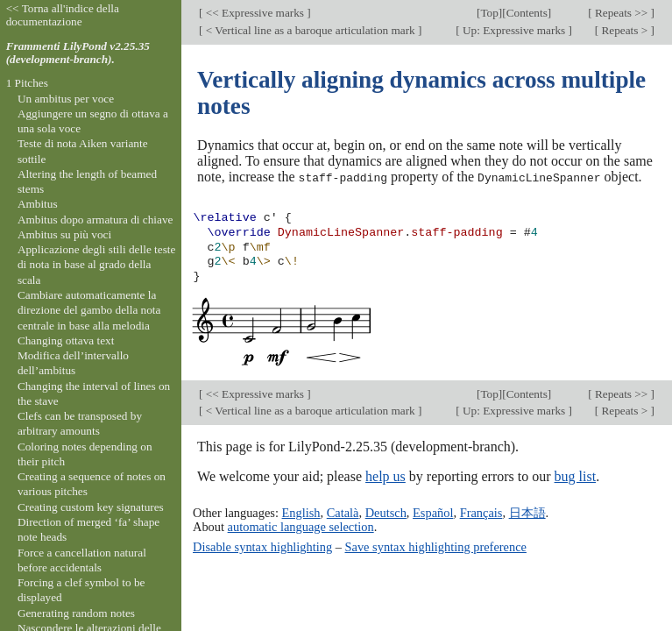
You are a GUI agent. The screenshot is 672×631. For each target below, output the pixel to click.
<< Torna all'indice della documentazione (63, 15)
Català (343, 512)
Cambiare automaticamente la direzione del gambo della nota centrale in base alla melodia (89, 310)
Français (481, 512)
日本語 (527, 512)
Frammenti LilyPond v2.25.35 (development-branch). (78, 53)
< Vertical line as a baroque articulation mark (311, 30)
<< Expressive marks (255, 13)
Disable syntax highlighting (262, 547)
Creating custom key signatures (91, 507)
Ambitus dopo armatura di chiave (95, 220)
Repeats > (624, 30)
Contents (527, 13)
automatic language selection (301, 526)
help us (386, 476)
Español (433, 512)
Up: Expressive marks (514, 30)
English (301, 512)
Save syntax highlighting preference (436, 547)
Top (489, 13)
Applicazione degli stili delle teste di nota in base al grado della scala (97, 265)
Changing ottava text (66, 340)
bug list (576, 476)
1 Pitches (27, 83)
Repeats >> (622, 13)
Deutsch (386, 512)
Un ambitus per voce (66, 99)
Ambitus (38, 204)
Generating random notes (76, 613)
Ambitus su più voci (64, 234)
